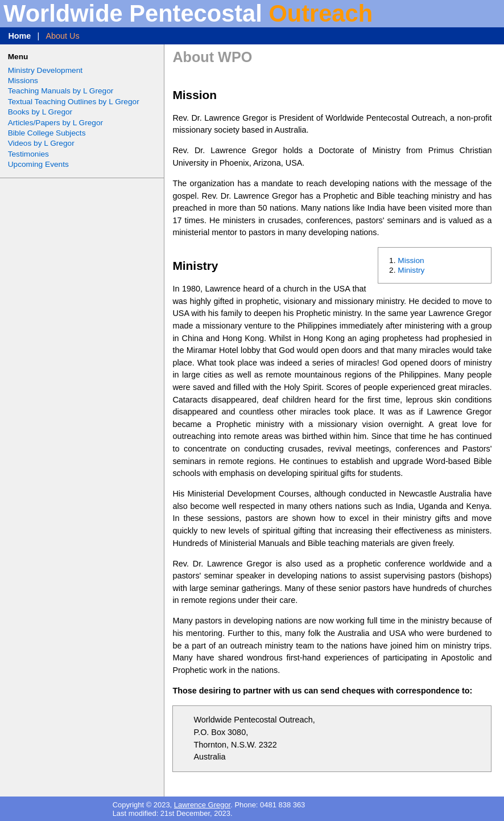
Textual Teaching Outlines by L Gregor (74, 102)
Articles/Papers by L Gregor (55, 123)
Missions (23, 81)
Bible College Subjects (47, 133)
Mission (411, 260)
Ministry (411, 270)
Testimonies (28, 154)
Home (19, 36)
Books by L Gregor (40, 112)
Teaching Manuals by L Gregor (61, 91)
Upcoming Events (38, 164)
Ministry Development (45, 70)
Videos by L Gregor (41, 143)
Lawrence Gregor (202, 805)
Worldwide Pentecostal (188, 13)
